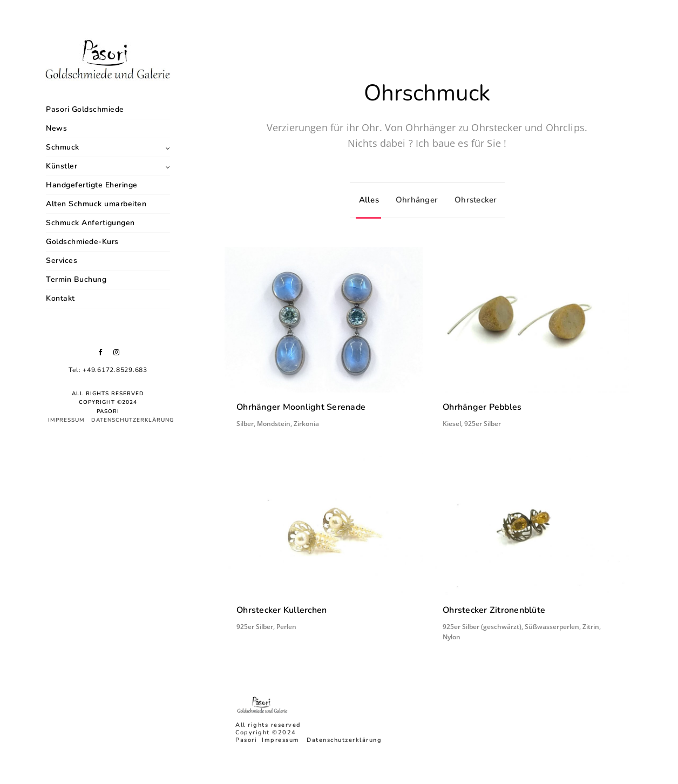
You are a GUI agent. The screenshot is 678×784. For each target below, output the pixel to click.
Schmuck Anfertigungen (90, 223)
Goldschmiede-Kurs (82, 242)
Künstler (62, 166)
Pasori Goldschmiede (85, 109)
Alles (366, 200)
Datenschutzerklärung (133, 420)
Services (62, 261)
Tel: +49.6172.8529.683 (108, 370)
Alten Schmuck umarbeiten (96, 204)
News (56, 128)
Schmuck (63, 147)
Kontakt (60, 298)
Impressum (66, 420)
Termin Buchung (76, 279)
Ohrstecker (473, 200)
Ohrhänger (414, 200)
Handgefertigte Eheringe (92, 185)
